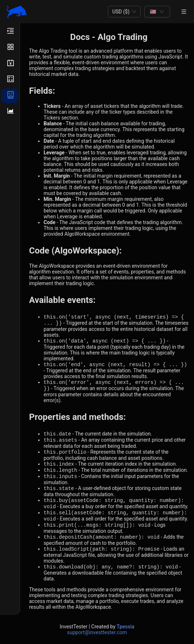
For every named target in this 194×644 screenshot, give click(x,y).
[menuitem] (10, 32)
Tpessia (126, 627)
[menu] (10, 319)
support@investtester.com (97, 632)
